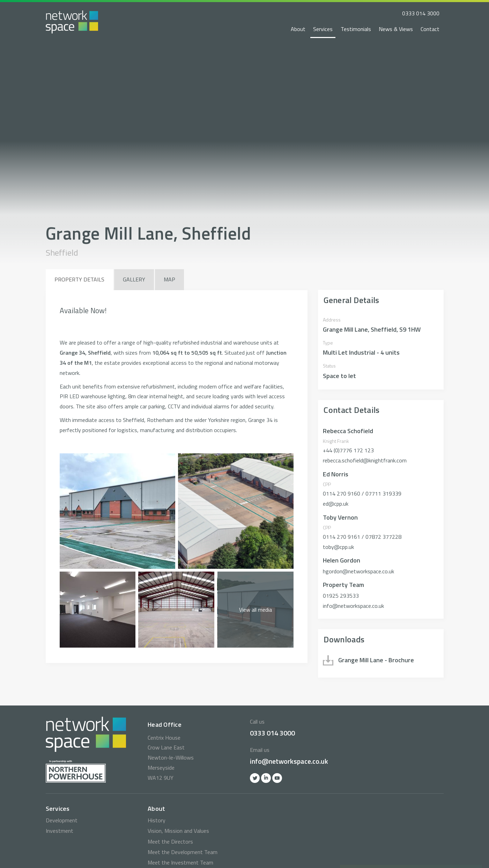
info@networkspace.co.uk (289, 761)
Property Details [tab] (79, 279)
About (298, 29)
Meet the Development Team (183, 852)
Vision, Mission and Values (178, 831)
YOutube (277, 778)
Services (323, 29)
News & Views (396, 29)
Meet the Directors (170, 841)
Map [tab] (169, 279)
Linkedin (266, 778)
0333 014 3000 (421, 13)
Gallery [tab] (134, 279)
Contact (430, 29)
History (157, 820)
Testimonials (356, 29)
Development (62, 820)
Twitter (255, 778)
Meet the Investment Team (180, 862)
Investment (60, 831)
